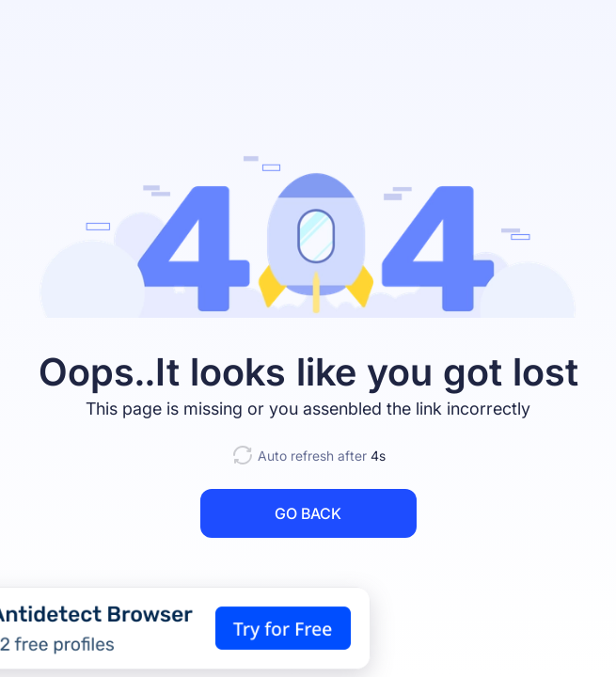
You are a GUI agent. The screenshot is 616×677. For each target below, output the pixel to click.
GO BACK (308, 513)
